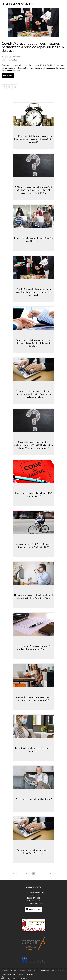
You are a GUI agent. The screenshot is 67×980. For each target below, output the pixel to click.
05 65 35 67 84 (36, 903)
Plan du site (7, 974)
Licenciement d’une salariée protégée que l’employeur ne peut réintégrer (33, 648)
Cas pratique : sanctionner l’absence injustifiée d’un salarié (34, 852)
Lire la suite (8, 75)
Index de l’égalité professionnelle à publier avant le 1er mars (34, 240)
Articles (30, 974)
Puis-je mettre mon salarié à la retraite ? (34, 799)
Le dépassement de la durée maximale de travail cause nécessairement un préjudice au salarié (34, 139)
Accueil (5, 970)
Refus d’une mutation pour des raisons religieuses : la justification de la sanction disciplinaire (33, 343)
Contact (62, 970)
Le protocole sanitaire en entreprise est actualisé (33, 750)
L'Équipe (13, 970)
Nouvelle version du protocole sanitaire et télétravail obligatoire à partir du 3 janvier (33, 597)
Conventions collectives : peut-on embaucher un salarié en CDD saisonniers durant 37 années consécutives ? (34, 445)
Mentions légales (19, 974)
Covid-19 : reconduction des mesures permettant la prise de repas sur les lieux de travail (33, 292)
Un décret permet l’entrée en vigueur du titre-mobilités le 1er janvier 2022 (34, 546)
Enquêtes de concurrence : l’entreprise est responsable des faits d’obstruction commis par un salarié (34, 394)
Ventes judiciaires (25, 970)
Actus (36, 970)
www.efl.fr (13, 60)
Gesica (54, 970)
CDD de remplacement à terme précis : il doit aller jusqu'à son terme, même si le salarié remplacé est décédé (34, 190)
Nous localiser (35, 909)
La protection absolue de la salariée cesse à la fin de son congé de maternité (34, 699)
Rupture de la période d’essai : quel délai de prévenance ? (33, 495)
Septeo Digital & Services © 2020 (14, 979)
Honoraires (45, 970)
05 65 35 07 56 (35, 901)
